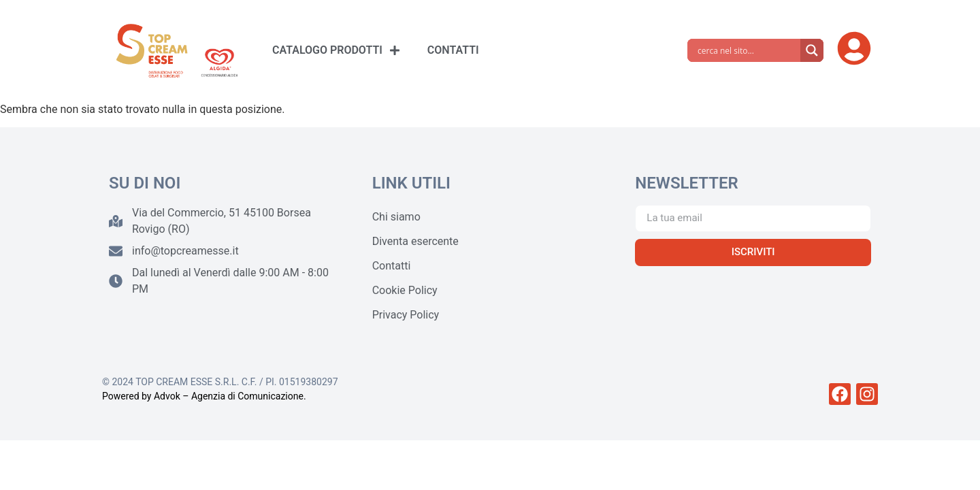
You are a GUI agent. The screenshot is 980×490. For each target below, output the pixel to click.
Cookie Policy (405, 290)
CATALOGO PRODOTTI (336, 50)
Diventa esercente (415, 241)
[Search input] (747, 50)
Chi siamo (396, 217)
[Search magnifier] (812, 50)
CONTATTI (453, 50)
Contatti (392, 266)
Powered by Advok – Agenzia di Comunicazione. (204, 396)
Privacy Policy (406, 315)
